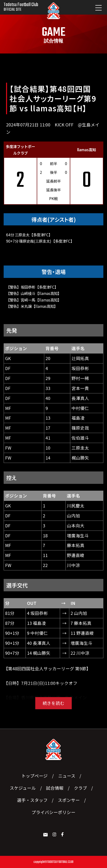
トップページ (35, 776)
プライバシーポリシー (53, 812)
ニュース (67, 776)
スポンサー (69, 800)
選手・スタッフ (32, 800)
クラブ (80, 788)
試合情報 (55, 788)
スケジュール (23, 788)
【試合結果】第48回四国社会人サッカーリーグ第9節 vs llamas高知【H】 (53, 98)
